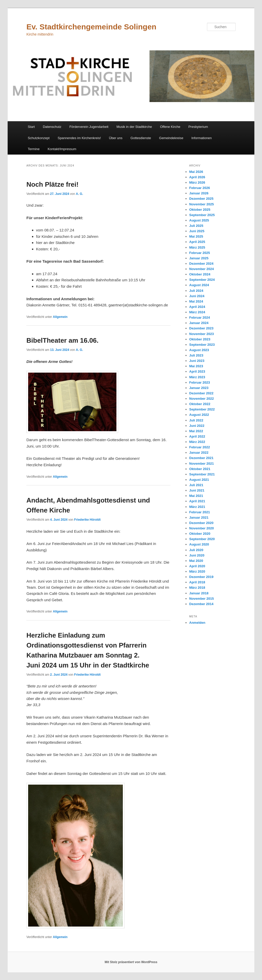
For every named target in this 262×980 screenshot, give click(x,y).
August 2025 (199, 220)
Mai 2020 (196, 561)
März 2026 (197, 182)
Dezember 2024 (201, 264)
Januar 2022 (199, 453)
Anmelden (197, 623)
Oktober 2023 (200, 339)
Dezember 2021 (201, 458)
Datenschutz (52, 127)
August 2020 (199, 544)
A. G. (80, 194)
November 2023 (202, 334)
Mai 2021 (196, 496)
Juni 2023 (197, 361)
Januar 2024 (199, 323)
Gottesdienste (141, 138)
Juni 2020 (197, 555)
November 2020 (202, 528)
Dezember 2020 (201, 523)
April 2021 (197, 501)
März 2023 (197, 377)
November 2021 (202, 464)
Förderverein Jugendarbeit (89, 127)
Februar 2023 (200, 382)
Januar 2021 (199, 517)
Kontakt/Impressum (62, 149)
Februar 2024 (200, 318)
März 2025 (197, 247)
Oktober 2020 (200, 534)
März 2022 (197, 442)
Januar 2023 (199, 388)
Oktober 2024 (200, 274)
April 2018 (197, 582)
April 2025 (197, 242)
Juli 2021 (196, 485)
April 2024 (197, 307)
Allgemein (60, 317)
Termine (34, 149)
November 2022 (202, 399)
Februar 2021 (200, 512)
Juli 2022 (196, 420)
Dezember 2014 (201, 604)
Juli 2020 (196, 550)
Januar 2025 (199, 258)
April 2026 (197, 177)
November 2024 (202, 269)
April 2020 (197, 566)
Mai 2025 (196, 236)
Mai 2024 (196, 301)
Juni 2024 (197, 296)
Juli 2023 (196, 355)
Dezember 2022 (201, 393)
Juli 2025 (196, 226)
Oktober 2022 (200, 404)
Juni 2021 (197, 490)
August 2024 (199, 285)
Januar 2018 (199, 593)
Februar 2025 (200, 253)
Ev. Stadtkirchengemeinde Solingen (91, 27)
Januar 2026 (199, 193)
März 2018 (197, 588)
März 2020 (197, 571)
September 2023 (202, 345)
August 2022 (199, 415)
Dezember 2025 (201, 199)
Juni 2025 (197, 231)
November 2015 (202, 599)
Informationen (202, 138)
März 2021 (197, 507)
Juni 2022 (197, 426)
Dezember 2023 (201, 328)
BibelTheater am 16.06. (62, 340)
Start (31, 127)
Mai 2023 (196, 366)
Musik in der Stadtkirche (134, 127)
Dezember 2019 (201, 577)
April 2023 (197, 371)
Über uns (116, 138)
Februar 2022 (200, 447)
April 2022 (197, 436)
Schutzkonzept (39, 138)
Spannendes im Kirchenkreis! (79, 138)
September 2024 (202, 280)
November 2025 (202, 204)
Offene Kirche (170, 127)
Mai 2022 (196, 431)
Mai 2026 (196, 172)
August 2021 (199, 480)
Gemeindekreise (171, 138)
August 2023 (199, 350)
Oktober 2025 (200, 210)
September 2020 (202, 539)
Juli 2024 (196, 291)
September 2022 (202, 409)
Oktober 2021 (200, 469)
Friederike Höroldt (87, 520)
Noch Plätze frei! (52, 184)
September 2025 (202, 215)
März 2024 (197, 312)
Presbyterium (198, 127)
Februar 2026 (200, 188)
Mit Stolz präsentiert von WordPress (131, 962)
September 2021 (202, 474)
